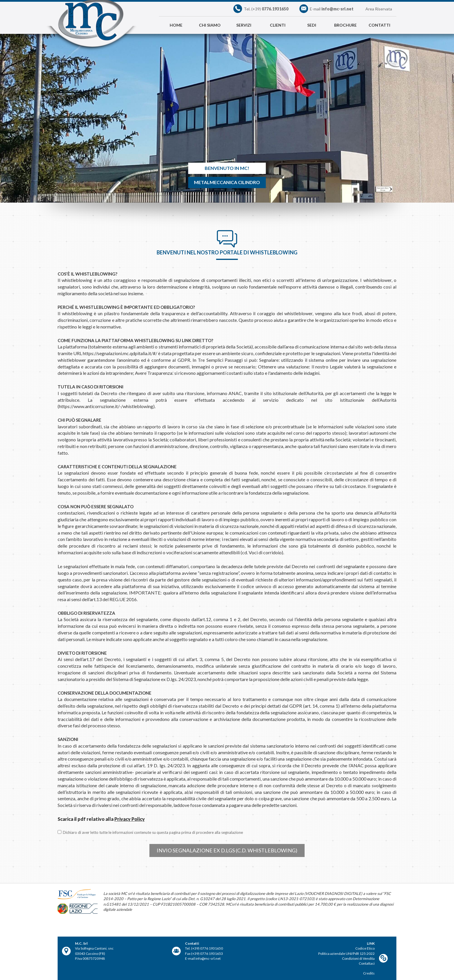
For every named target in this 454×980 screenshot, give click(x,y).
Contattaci (367, 963)
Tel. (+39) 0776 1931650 (204, 948)
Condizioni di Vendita (358, 958)
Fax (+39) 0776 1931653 (204, 954)
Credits (369, 973)
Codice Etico (365, 948)
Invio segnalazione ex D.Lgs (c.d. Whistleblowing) (227, 850)
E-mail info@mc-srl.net (203, 958)
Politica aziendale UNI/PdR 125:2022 (346, 954)
